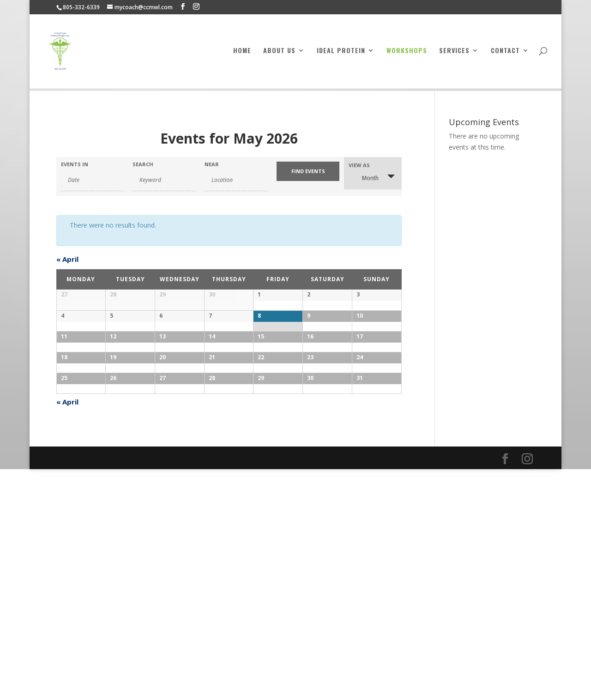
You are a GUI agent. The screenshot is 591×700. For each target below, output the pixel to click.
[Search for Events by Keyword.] (164, 180)
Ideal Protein (341, 53)
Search (143, 164)
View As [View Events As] (359, 165)
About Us (279, 53)
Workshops (407, 53)
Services (454, 53)
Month (365, 177)
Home (242, 53)
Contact (505, 53)
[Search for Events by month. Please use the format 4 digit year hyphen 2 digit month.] (92, 180)
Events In (75, 164)
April (67, 259)
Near (212, 164)
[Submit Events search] (308, 171)
